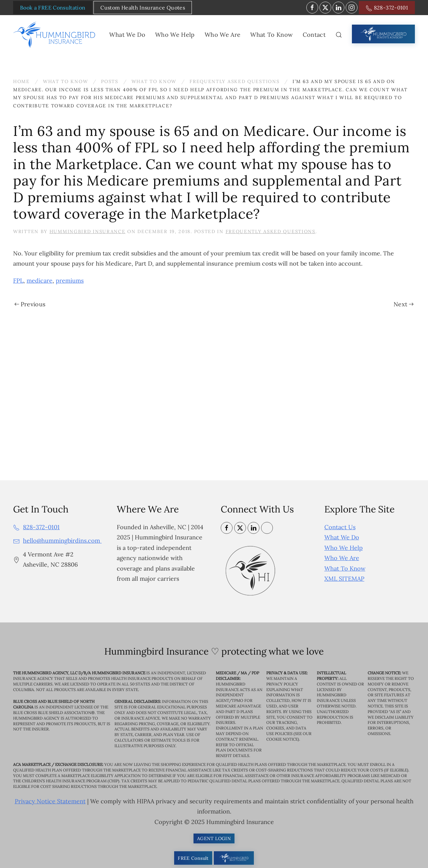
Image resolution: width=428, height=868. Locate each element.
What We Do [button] (127, 35)
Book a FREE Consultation (53, 8)
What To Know (345, 568)
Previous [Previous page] (30, 304)
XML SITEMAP (344, 579)
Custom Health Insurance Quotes (143, 8)
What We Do (342, 537)
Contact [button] (314, 35)
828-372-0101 (387, 8)
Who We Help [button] (175, 35)
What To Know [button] (271, 35)
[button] (339, 35)
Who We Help (344, 548)
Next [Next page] (404, 304)
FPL (18, 281)
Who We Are (342, 558)
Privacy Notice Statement (50, 801)
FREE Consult (193, 858)
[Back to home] (55, 35)
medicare (40, 281)
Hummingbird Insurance (88, 231)
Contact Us (340, 527)
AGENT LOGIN (214, 838)
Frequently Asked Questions (271, 231)
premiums (70, 281)
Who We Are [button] (223, 35)
